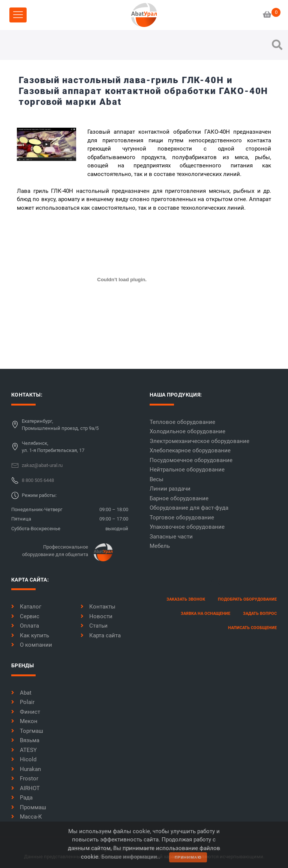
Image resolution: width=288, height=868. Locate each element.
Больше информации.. (131, 857)
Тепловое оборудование (182, 422)
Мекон (24, 721)
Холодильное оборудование (187, 431)
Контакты (98, 607)
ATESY (24, 750)
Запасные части (171, 537)
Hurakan (26, 769)
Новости (97, 616)
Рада (22, 798)
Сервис (25, 616)
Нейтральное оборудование (187, 470)
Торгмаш (27, 731)
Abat (21, 693)
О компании (32, 645)
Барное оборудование (179, 498)
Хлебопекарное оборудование (190, 450)
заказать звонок (186, 599)
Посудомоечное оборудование (191, 460)
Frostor (25, 779)
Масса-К (27, 817)
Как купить (30, 635)
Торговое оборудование (182, 518)
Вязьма (25, 740)
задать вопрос (260, 614)
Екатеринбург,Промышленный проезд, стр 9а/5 (60, 425)
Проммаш (29, 807)
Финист (26, 712)
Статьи (94, 626)
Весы (157, 479)
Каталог (26, 607)
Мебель (160, 546)
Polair (23, 702)
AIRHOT (25, 788)
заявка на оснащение (205, 614)
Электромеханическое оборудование (199, 441)
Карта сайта (101, 635)
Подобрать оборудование (247, 599)
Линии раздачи (170, 489)
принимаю (188, 857)
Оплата (25, 626)
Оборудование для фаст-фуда (189, 508)
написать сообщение (252, 628)
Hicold (24, 759)
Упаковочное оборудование (187, 527)
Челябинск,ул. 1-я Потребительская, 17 (53, 447)
